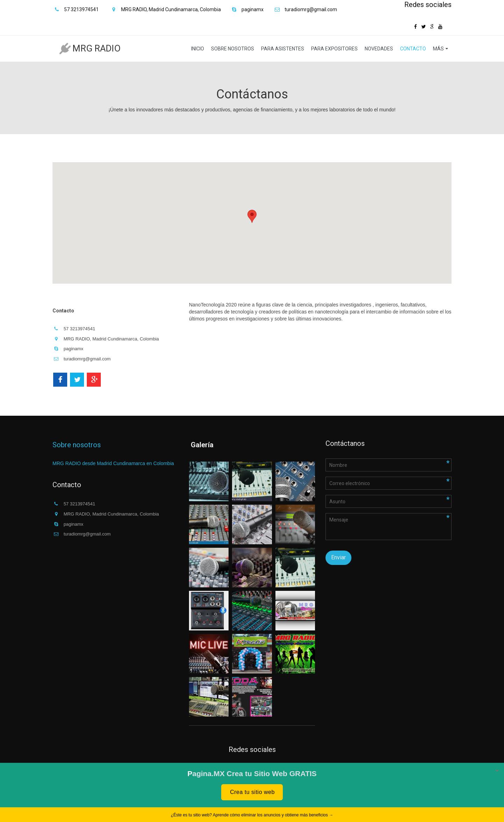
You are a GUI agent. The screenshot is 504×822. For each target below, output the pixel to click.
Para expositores (334, 49)
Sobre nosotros (233, 49)
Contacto (413, 49)
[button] (252, 216)
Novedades (379, 49)
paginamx (253, 9)
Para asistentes (283, 49)
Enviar (338, 557)
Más (438, 49)
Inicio (198, 49)
